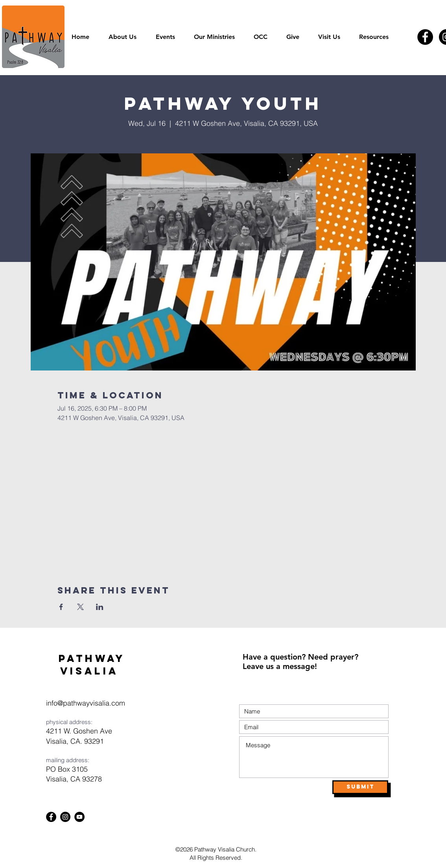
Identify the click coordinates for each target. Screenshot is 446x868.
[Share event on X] (80, 607)
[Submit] (360, 787)
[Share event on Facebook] (61, 607)
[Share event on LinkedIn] (100, 607)
